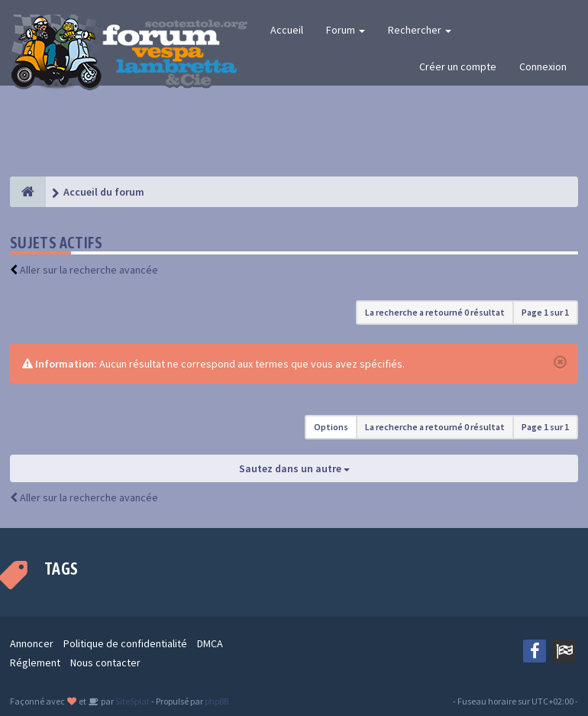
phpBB (216, 701)
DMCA (210, 643)
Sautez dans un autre (294, 468)
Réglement (35, 663)
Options (331, 427)
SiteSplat (132, 701)
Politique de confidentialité (125, 643)
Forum (346, 30)
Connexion (543, 66)
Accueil (287, 30)
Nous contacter (105, 663)
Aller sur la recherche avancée (89, 270)
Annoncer (32, 643)
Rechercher (420, 30)
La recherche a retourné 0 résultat (435, 312)
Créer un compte (458, 66)
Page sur (545, 312)
